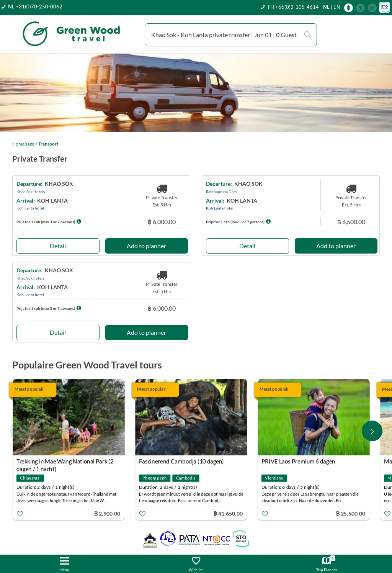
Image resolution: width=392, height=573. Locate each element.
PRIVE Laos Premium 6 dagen (298, 462)
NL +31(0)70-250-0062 (35, 7)
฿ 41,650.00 (228, 513)
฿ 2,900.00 (107, 513)
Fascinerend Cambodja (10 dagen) (181, 462)
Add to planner (146, 246)
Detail (58, 246)
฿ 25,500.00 (351, 513)
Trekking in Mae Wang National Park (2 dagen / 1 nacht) (65, 462)
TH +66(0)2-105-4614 (293, 7)
